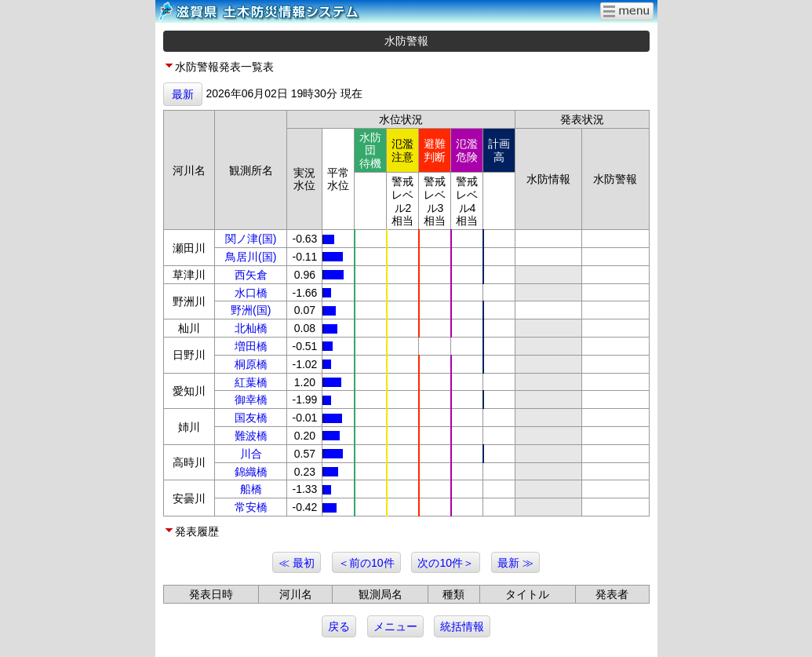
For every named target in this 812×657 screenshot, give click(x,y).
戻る (339, 626)
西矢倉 (251, 275)
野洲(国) (251, 310)
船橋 (251, 489)
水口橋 (251, 293)
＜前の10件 (366, 563)
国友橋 (251, 418)
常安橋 (251, 507)
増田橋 (251, 346)
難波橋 (251, 436)
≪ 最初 (297, 563)
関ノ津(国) (251, 239)
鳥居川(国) (251, 257)
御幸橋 (251, 400)
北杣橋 (251, 328)
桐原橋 (251, 364)
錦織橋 (251, 472)
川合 (251, 454)
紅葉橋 (251, 382)
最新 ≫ (515, 563)
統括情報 (462, 626)
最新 (183, 94)
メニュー (395, 626)
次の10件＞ (446, 563)
